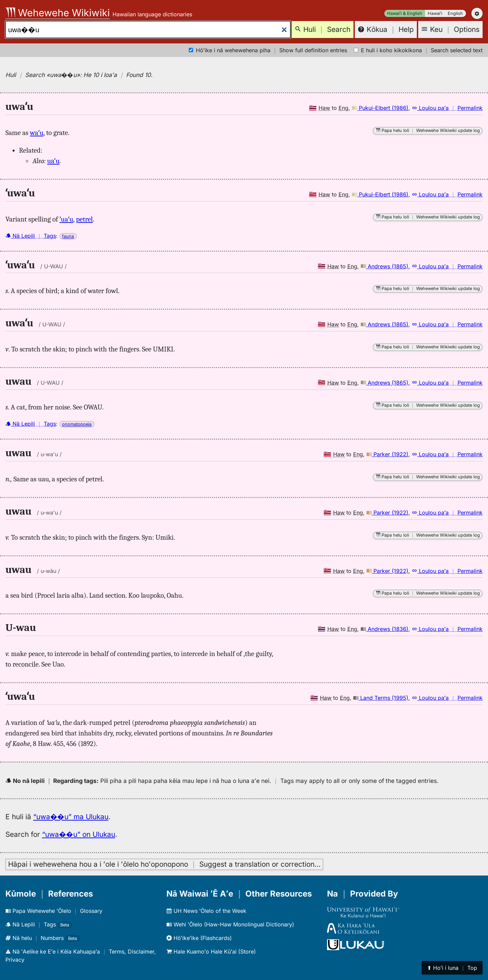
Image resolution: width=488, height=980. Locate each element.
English (455, 13)
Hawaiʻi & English (405, 13)
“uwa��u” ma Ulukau (71, 817)
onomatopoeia (77, 424)
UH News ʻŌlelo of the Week (206, 911)
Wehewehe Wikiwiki (58, 13)
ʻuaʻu (67, 219)
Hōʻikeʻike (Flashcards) (199, 938)
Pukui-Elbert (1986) (380, 108)
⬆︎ (452, 968)
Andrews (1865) (384, 266)
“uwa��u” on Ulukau (79, 834)
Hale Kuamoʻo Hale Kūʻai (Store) (211, 952)
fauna (68, 236)
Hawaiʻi (435, 13)
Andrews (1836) (384, 629)
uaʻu (53, 161)
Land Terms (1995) (381, 698)
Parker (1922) (387, 454)
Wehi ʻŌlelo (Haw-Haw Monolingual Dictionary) (230, 924)
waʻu (37, 133)
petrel (84, 219)
